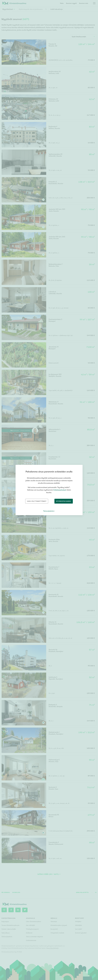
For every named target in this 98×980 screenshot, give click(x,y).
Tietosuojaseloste (48, 511)
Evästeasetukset (60, 490)
